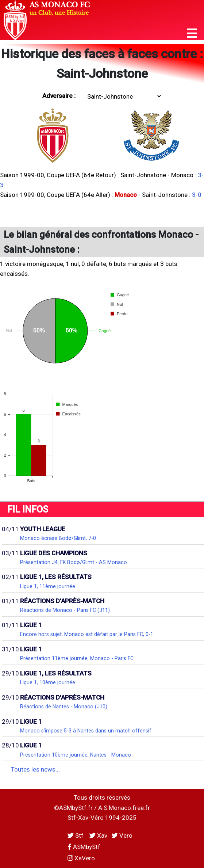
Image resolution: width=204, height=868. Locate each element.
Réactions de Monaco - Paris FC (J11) (65, 610)
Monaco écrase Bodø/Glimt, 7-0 (58, 538)
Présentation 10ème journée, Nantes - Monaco (76, 755)
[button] (192, 33)
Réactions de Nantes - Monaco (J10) (64, 707)
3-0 (197, 195)
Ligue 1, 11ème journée (48, 586)
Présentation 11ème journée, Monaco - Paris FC (77, 658)
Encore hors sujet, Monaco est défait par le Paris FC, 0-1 (87, 634)
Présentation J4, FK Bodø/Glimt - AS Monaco (74, 562)
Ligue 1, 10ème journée (48, 682)
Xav (98, 835)
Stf (76, 835)
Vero (122, 835)
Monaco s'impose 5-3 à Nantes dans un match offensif (86, 731)
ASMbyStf (84, 847)
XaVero (81, 858)
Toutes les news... (35, 769)
